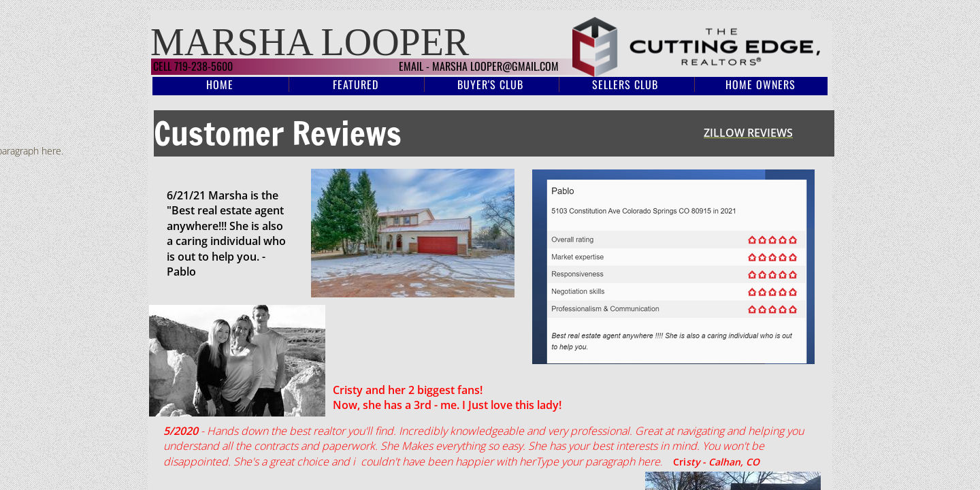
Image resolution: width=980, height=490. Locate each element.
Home (220, 84)
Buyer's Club (490, 84)
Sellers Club (625, 84)
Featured (356, 84)
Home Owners (761, 84)
